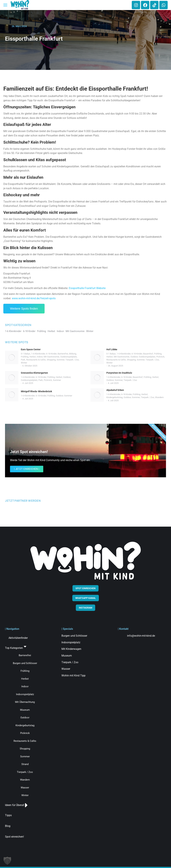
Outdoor (134, 357)
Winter (24, 363)
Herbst (33, 357)
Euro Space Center (31, 349)
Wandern (159, 397)
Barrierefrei (63, 354)
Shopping (51, 360)
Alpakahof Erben (115, 390)
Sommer (61, 360)
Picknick (160, 357)
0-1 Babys (26, 354)
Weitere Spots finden (24, 309)
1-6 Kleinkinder (38, 354)
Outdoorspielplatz (69, 357)
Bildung (73, 354)
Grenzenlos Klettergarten (34, 373)
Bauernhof (148, 354)
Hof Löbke (112, 349)
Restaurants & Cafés (36, 360)
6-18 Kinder (51, 354)
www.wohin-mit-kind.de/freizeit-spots (34, 298)
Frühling (25, 357)
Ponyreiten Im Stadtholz (119, 373)
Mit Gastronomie (51, 357)
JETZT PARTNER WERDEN (23, 501)
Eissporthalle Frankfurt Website (87, 288)
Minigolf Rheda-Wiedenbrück (36, 391)
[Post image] (12, 357)
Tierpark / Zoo (72, 360)
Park (23, 360)
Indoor (40, 357)
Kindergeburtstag (114, 397)
